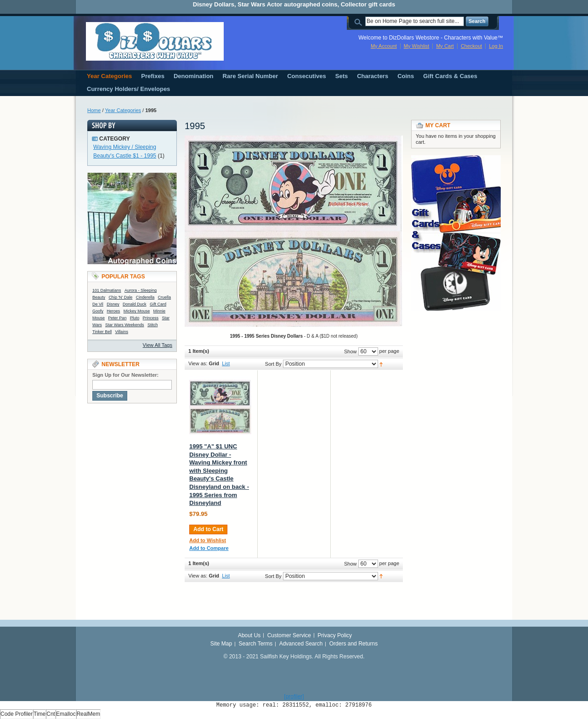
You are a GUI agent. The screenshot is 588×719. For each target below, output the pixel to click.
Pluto (135, 318)
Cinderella (145, 297)
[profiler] (294, 696)
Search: (360, 21)
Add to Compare (209, 548)
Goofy (98, 311)
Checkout (471, 46)
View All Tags (158, 345)
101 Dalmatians (107, 290)
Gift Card (158, 304)
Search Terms (256, 644)
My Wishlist (417, 46)
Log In (496, 46)
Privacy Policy (335, 635)
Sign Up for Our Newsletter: (125, 375)
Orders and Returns (353, 644)
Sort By (273, 364)
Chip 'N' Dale (120, 297)
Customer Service (289, 635)
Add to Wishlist (208, 540)
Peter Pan (117, 318)
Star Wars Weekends (125, 325)
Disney (113, 304)
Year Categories (123, 110)
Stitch (153, 325)
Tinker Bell (102, 332)
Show (351, 351)
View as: (198, 363)
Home (94, 110)
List (226, 363)
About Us (249, 635)
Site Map (221, 644)
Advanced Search (301, 644)
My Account (384, 46)
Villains (122, 332)
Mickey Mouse (137, 311)
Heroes (113, 311)
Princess (151, 318)
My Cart (445, 46)
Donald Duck (135, 304)
